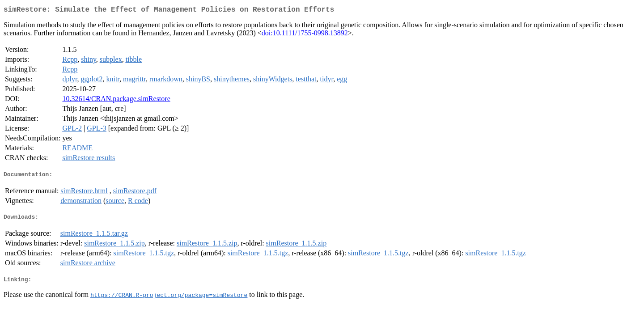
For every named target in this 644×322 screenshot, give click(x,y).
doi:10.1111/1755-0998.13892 (305, 35)
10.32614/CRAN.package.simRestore (116, 100)
